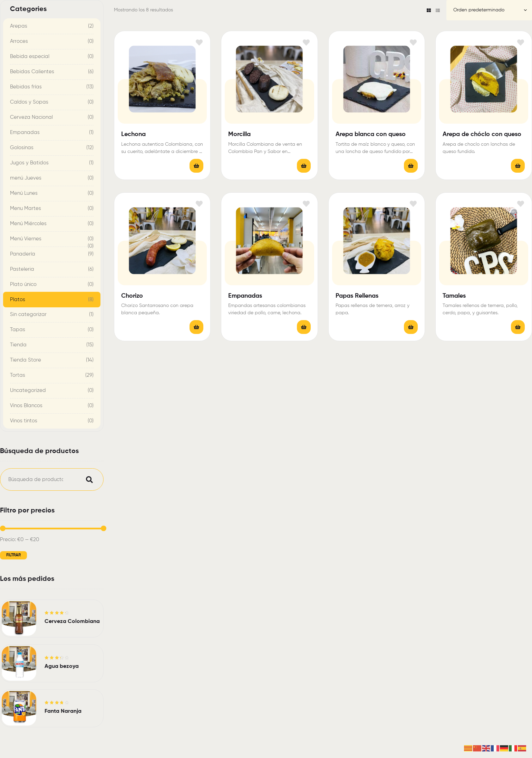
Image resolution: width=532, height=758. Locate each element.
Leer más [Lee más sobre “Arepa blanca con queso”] (411, 166)
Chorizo (132, 296)
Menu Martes (26, 208)
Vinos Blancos (26, 406)
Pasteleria (22, 269)
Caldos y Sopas (29, 102)
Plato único (23, 284)
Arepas (19, 26)
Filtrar (13, 555)
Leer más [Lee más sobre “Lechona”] (196, 166)
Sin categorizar (28, 314)
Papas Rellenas (357, 296)
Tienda (18, 345)
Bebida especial (30, 56)
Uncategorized (28, 390)
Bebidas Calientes (32, 72)
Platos (18, 300)
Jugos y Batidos (29, 163)
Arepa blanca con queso (371, 134)
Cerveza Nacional (31, 117)
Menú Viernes (26, 239)
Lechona (133, 134)
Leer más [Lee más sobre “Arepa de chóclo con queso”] (518, 166)
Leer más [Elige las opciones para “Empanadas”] (304, 327)
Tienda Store (26, 360)
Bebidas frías (26, 87)
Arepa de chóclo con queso (482, 134)
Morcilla (239, 134)
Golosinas (22, 148)
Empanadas (245, 296)
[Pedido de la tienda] (489, 10)
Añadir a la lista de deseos (199, 42)
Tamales (454, 296)
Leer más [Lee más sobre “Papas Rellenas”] (411, 327)
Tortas (18, 375)
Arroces (19, 41)
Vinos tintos (24, 421)
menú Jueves (26, 178)
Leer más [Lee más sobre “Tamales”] (518, 327)
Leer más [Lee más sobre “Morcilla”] (304, 166)
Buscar (88, 479)
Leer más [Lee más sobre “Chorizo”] (196, 327)
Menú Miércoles (28, 224)
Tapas (18, 330)
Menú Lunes (24, 193)
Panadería (23, 254)
